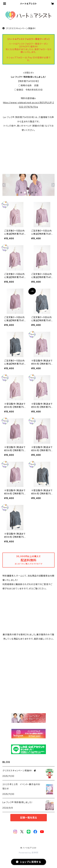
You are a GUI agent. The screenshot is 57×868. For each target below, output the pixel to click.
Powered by (29, 853)
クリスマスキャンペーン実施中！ (19, 28)
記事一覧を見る (29, 818)
